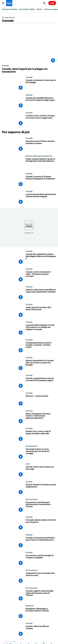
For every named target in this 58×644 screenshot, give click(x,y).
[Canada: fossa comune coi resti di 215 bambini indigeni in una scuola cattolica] (41, 383)
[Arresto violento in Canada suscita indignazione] (41, 489)
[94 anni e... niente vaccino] (41, 401)
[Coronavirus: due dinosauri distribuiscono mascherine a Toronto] (41, 507)
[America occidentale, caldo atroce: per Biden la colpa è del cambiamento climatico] (41, 294)
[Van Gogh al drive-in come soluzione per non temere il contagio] (41, 454)
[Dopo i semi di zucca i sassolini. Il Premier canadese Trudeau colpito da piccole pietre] (41, 146)
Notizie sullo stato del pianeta (39, 156)
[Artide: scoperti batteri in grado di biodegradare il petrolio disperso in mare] (41, 164)
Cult (28, 464)
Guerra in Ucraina (10, 9)
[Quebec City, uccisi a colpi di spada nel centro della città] (41, 436)
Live (52, 3)
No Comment (32, 446)
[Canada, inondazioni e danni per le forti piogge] (41, 85)
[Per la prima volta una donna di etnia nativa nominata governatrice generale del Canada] (41, 199)
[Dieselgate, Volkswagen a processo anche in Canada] (41, 613)
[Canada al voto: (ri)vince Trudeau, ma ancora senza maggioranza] (41, 120)
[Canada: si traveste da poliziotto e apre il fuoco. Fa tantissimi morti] (41, 542)
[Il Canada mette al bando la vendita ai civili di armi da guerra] (41, 525)
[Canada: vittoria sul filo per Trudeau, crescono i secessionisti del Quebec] (41, 631)
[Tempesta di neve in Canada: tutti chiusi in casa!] (41, 578)
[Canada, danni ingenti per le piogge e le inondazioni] (29, 70)
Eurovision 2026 (27, 9)
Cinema (29, 411)
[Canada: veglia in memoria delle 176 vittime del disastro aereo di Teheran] (41, 596)
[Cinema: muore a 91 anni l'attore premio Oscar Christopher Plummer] (41, 419)
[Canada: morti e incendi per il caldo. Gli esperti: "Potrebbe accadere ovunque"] (41, 277)
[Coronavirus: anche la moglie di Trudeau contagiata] (41, 560)
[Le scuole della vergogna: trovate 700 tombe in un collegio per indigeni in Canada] (41, 330)
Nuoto (39, 9)
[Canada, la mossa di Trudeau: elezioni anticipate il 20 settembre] (41, 181)
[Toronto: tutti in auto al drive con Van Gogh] (41, 472)
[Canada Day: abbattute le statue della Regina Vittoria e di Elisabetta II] (41, 259)
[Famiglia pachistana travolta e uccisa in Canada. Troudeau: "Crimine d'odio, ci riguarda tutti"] (41, 348)
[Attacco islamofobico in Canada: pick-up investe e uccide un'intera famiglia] (41, 365)
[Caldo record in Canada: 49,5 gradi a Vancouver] (41, 312)
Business (30, 606)
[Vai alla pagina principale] (9, 3)
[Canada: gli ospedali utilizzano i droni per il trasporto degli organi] (41, 103)
